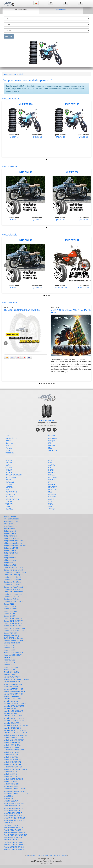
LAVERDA (9, 487)
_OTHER (52, 509)
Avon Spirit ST (9, 524)
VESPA (8, 506)
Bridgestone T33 (10, 565)
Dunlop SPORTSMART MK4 (14, 628)
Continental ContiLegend (13, 575)
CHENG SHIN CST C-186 (14, 567)
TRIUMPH (9, 504)
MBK (7, 489)
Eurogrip (52, 441)
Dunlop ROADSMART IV (13, 621)
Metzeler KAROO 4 (11, 701)
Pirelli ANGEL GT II (11, 825)
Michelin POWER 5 (11, 755)
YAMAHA (9, 509)
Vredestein (10, 453)
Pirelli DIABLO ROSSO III (13, 828)
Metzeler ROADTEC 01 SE (14, 721)
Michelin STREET (10, 781)
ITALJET (52, 480)
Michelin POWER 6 (11, 757)
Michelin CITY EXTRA (12, 745)
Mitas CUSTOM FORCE (13, 786)
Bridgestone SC (10, 560)
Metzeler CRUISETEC (12, 699)
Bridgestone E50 (10, 550)
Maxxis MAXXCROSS (12, 682)
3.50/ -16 (37, 220)
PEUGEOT (10, 497)
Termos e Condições (60, 855)
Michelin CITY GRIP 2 (12, 747)
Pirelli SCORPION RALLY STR (15, 845)
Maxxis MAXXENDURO (13, 684)
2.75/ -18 (14, 137)
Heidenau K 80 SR (11, 667)
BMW (50, 463)
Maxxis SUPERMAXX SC (13, 689)
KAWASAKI (10, 482)
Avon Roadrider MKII (12, 521)
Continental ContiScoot (12, 580)
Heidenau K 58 (9, 648)
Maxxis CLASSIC (10, 674)
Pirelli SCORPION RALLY (13, 842)
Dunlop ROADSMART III (13, 619)
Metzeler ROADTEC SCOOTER (16, 726)
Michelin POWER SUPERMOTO (16, 769)
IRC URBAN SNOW (11, 672)
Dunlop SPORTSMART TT (14, 631)
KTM (50, 482)
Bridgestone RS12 (11, 553)
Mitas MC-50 (8, 798)
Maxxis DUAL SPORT (12, 677)
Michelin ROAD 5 (10, 774)
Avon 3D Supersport (11, 516)
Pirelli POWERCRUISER (13, 837)
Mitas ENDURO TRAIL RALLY (15, 791)
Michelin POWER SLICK (13, 767)
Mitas (50, 448)
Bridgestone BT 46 (11, 548)
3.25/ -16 (37, 137)
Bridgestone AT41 (10, 533)
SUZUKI (9, 502)
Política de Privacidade (45, 855)
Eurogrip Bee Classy (11, 636)
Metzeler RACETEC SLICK (14, 718)
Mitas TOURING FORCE (13, 815)
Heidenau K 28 (9, 645)
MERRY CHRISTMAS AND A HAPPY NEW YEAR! (72, 311)
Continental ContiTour (12, 585)
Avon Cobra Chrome (11, 519)
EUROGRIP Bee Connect (13, 638)
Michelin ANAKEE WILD (13, 743)
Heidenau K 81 (9, 670)
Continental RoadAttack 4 (13, 589)
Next (87, 265)
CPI (50, 468)
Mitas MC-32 (8, 796)
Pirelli (8, 450)
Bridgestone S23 (10, 558)
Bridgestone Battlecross (13, 543)
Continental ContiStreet (13, 582)
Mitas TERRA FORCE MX (14, 811)
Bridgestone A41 (10, 531)
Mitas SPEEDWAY (11, 801)
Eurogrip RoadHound (12, 643)
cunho (28, 855)
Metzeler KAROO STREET (14, 706)
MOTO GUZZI (54, 489)
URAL (51, 504)
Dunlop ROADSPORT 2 (13, 623)
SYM (50, 502)
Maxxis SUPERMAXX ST (13, 694)
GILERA (52, 472)
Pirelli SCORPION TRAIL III (14, 850)
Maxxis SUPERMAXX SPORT (15, 691)
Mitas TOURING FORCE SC (15, 818)
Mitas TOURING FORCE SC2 (15, 820)
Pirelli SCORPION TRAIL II (14, 847)
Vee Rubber (53, 450)
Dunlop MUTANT (10, 614)
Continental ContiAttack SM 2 (15, 572)
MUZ (21, 74)
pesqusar (9, 36)
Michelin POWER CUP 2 (13, 760)
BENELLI (52, 460)
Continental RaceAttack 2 (13, 587)
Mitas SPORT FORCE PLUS (15, 803)
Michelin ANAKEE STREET (14, 740)
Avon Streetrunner (11, 526)
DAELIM (9, 470)
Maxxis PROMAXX (11, 687)
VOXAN (51, 506)
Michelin (9, 448)
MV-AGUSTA (10, 494)
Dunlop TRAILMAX (11, 633)
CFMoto (9, 468)
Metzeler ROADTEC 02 (13, 723)
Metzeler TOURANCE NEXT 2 (15, 733)
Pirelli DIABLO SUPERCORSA (15, 835)
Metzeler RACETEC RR (13, 716)
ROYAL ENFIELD (12, 499)
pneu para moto (10, 74)
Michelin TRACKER (11, 784)
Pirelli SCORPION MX (12, 840)
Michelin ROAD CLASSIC (13, 779)
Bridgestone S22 (10, 555)
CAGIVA (52, 465)
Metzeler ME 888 (10, 713)
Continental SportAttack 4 (13, 592)
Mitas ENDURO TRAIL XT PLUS (16, 794)
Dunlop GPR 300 (10, 611)
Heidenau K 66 (9, 660)
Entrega (34, 855)
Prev (6, 265)
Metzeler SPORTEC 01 (12, 728)
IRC (50, 443)
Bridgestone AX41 (11, 536)
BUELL (8, 465)
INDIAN (8, 480)
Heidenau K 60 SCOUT (13, 655)
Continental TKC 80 (11, 599)
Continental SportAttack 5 (13, 594)
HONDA (52, 475)
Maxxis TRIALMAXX (11, 696)
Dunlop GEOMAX (10, 609)
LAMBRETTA (53, 485)
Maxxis (8, 446)
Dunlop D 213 (9, 604)
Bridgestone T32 (10, 563)
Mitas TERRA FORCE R (13, 813)
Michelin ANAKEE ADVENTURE (16, 735)
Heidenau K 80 (9, 665)
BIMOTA (9, 463)
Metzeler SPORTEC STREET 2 (16, 730)
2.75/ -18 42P (60, 288)
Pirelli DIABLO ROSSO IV (14, 830)
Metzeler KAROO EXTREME (15, 704)
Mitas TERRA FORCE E (13, 806)
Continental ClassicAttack (13, 570)
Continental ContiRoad (12, 577)
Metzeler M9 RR (10, 709)
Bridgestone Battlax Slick (13, 541)
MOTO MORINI (11, 492)
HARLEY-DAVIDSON (14, 475)
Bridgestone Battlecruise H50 (15, 546)
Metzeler (52, 446)
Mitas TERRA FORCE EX (13, 808)
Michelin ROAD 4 (10, 772)
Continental (53, 438)
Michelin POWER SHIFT (13, 764)
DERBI (51, 470)
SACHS (51, 499)
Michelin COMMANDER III (14, 750)
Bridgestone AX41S (11, 538)
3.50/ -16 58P (84, 288)
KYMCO (9, 485)
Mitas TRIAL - (9, 823)
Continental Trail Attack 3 (13, 602)
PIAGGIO (52, 497)
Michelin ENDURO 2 (11, 752)
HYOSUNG (53, 477)
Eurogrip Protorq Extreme (13, 640)
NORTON (52, 494)
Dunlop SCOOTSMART (13, 626)
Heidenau (9, 443)
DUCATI (9, 472)
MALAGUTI (53, 487)
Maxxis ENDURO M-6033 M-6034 (17, 679)
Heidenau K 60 (9, 650)
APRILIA (9, 460)
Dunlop (8, 441)
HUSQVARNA (11, 477)
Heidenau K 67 (9, 662)
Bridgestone (53, 436)
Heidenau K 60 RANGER (13, 653)
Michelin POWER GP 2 (12, 762)
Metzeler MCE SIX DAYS (13, 711)
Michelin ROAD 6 (10, 777)
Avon (7, 436)
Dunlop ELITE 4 (10, 606)
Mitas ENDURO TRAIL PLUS (15, 789)
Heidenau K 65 (9, 657)
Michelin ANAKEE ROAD (13, 738)
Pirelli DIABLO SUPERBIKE (14, 833)
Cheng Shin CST (12, 438)
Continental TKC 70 (11, 597)
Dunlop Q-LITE (9, 616)
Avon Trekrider (9, 529)
